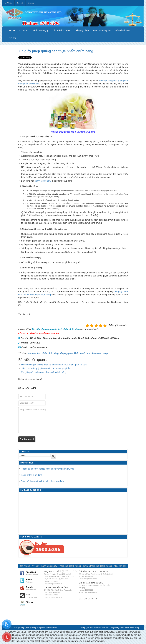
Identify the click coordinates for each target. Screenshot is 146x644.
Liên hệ (20, 3)
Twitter (34, 581)
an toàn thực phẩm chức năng (44, 353)
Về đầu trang (134, 628)
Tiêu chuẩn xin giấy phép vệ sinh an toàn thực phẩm (46, 368)
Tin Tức (13, 38)
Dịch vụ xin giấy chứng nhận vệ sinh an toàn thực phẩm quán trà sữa (54, 365)
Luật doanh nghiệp (102, 30)
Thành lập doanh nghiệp (70, 566)
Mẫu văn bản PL (123, 30)
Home (12, 30)
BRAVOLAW (124, 628)
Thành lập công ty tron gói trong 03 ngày (28, 628)
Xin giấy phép (82, 30)
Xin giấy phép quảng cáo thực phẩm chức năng (56, 51)
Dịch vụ (23, 30)
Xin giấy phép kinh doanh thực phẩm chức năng (44, 372)
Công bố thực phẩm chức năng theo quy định (42, 481)
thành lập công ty (43, 181)
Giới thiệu (8, 3)
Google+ (34, 588)
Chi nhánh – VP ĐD (62, 30)
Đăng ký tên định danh (32, 475)
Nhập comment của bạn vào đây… (45, 420)
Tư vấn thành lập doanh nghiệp (98, 566)
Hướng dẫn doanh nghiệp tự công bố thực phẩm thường (47, 469)
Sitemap (31, 3)
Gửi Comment (27, 439)
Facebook (34, 573)
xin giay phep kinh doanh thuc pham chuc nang (84, 353)
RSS (34, 596)
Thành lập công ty (40, 30)
